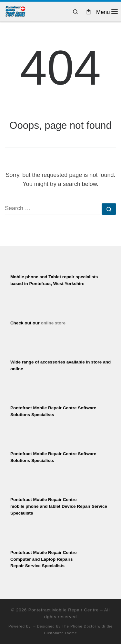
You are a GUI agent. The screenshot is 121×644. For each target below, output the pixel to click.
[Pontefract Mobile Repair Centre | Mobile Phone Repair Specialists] (15, 11)
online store (53, 323)
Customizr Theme (60, 633)
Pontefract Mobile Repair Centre (64, 610)
